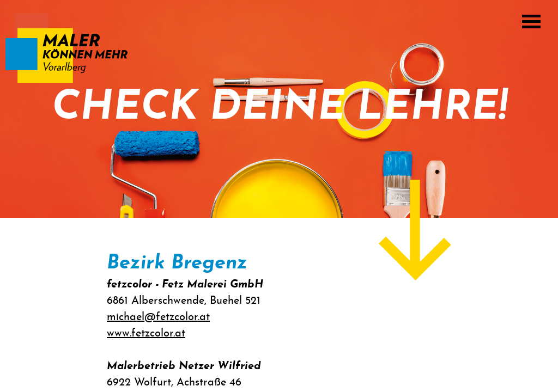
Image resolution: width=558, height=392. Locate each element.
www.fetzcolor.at (146, 334)
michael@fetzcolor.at (158, 317)
